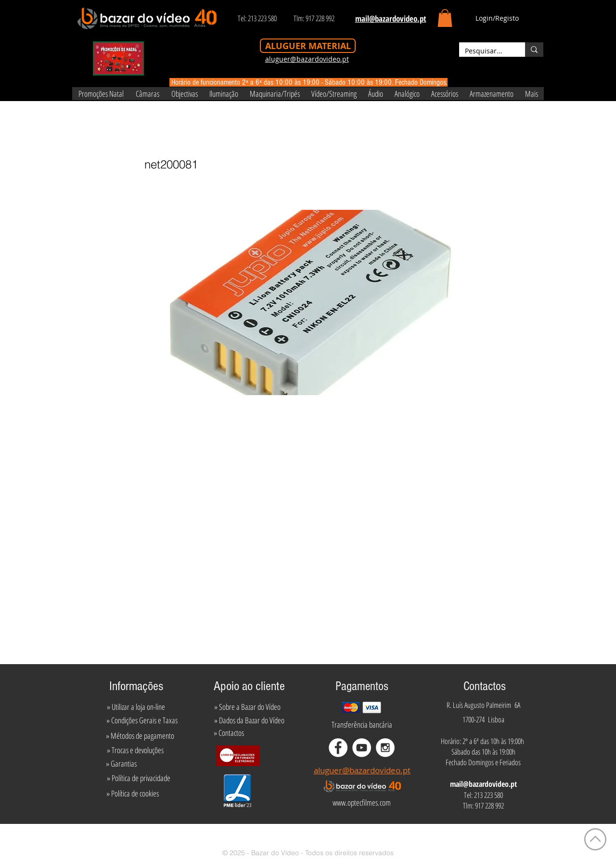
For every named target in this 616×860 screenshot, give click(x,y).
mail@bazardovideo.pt (483, 784)
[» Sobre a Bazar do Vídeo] (247, 707)
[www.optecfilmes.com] (361, 803)
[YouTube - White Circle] (362, 748)
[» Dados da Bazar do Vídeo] (249, 720)
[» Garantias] (121, 764)
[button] (445, 18)
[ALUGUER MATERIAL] (308, 46)
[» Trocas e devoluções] (135, 750)
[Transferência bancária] (362, 725)
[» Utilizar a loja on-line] (136, 707)
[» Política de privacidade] (138, 778)
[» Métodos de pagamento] (140, 736)
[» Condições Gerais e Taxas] (142, 720)
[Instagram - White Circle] (385, 748)
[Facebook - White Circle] (338, 748)
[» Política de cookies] (133, 794)
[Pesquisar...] (485, 51)
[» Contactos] (229, 733)
